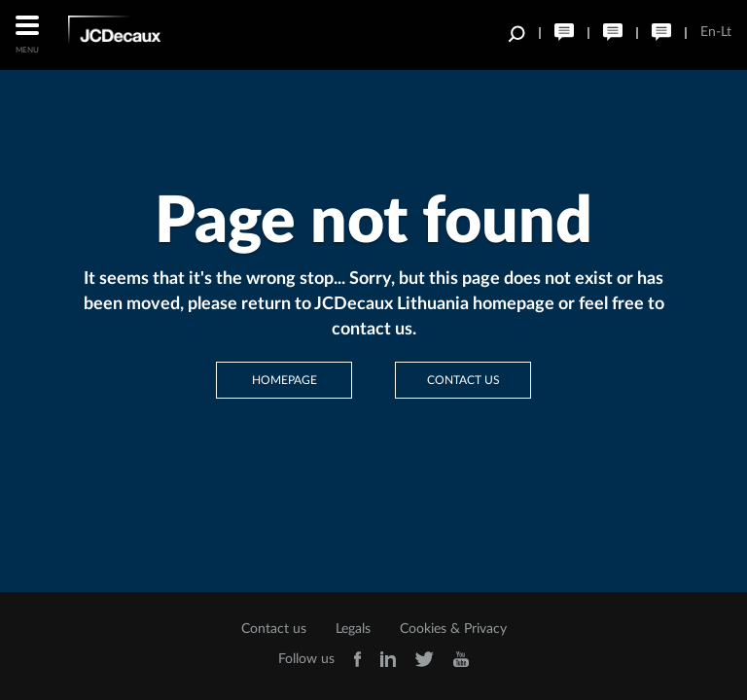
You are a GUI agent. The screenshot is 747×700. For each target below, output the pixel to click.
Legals (353, 629)
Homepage (285, 380)
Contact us (463, 380)
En (708, 32)
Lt (726, 32)
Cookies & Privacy (453, 629)
